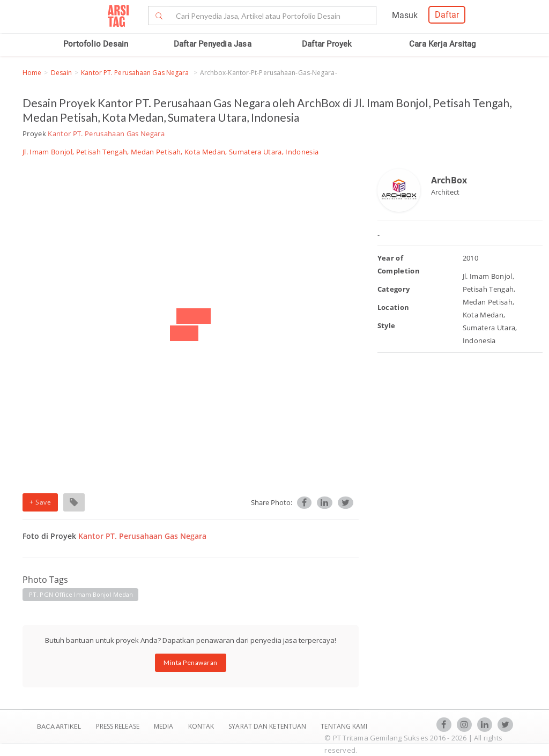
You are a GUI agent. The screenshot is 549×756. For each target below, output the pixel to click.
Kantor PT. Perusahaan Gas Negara (136, 73)
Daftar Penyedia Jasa (213, 44)
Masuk (405, 15)
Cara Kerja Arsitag (443, 44)
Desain (62, 73)
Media (165, 726)
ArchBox (449, 180)
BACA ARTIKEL (59, 726)
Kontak (202, 726)
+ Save (40, 502)
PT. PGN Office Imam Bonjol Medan (81, 594)
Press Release (117, 726)
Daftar (447, 15)
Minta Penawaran (191, 662)
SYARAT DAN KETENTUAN (268, 726)
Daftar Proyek (327, 44)
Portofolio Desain (96, 44)
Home (32, 73)
